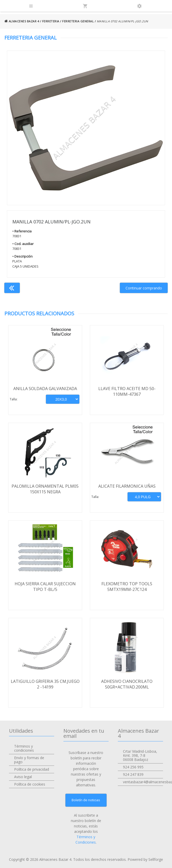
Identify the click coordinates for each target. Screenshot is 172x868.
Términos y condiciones (24, 748)
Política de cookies (30, 784)
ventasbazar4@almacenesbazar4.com (143, 782)
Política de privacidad (32, 769)
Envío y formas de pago (29, 760)
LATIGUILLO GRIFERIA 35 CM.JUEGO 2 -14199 (45, 684)
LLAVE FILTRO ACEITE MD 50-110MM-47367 (127, 391)
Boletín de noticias (86, 800)
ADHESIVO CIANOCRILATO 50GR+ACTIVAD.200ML (127, 684)
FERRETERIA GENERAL (78, 21)
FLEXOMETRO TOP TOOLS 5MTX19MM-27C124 (127, 587)
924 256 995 (133, 767)
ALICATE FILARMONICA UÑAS (127, 486)
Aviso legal (23, 777)
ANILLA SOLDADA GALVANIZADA (45, 389)
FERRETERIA (51, 21)
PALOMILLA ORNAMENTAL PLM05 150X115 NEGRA (45, 489)
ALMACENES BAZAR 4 (22, 21)
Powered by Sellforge (145, 859)
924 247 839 (133, 774)
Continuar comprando (144, 288)
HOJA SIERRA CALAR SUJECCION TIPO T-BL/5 (45, 587)
